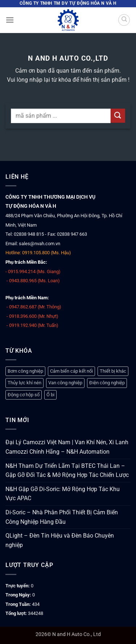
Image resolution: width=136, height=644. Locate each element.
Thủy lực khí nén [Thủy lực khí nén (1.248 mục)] (24, 383)
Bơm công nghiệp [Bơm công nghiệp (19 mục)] (25, 371)
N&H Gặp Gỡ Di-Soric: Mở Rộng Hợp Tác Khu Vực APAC (63, 494)
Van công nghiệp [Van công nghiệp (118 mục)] (65, 383)
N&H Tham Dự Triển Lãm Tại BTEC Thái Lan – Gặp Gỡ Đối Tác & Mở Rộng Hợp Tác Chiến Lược (67, 471)
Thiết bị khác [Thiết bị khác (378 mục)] (113, 371)
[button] (10, 20)
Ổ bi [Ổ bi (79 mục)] (50, 395)
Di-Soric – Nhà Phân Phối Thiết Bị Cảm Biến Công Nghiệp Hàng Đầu (62, 517)
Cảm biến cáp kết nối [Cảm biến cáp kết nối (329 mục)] (71, 371)
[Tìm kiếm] (124, 20)
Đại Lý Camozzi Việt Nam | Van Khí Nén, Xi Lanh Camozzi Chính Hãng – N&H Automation (67, 447)
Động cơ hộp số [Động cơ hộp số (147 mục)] (24, 395)
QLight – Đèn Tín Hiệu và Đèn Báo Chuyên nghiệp (60, 540)
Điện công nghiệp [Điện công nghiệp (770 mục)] (107, 383)
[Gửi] (118, 116)
